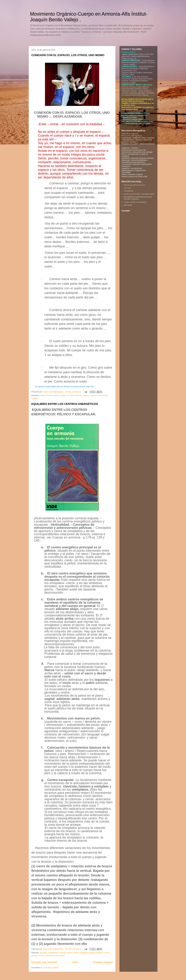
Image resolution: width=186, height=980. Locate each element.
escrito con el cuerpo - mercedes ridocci (139, 194)
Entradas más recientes (44, 962)
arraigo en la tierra (67, 395)
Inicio (75, 962)
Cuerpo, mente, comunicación (135, 202)
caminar (86, 395)
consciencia (103, 395)
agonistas (43, 953)
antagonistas (53, 953)
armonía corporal (52, 395)
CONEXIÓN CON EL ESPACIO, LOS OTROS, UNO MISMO (68, 55)
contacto (35, 398)
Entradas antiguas (103, 962)
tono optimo (60, 955)
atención (79, 395)
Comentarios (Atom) (50, 968)
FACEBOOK (129, 191)
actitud (42, 395)
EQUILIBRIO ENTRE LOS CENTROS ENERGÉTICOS (65, 404)
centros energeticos (81, 953)
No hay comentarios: (74, 392)
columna (41, 955)
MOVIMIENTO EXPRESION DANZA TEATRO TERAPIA (138, 198)
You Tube (127, 188)
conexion (94, 395)
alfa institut (128, 205)
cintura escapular (96, 953)
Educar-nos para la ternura (134, 185)
